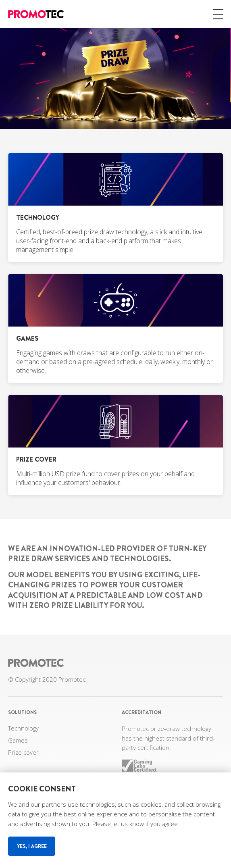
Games (18, 740)
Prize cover (23, 752)
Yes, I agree (32, 846)
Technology (23, 728)
